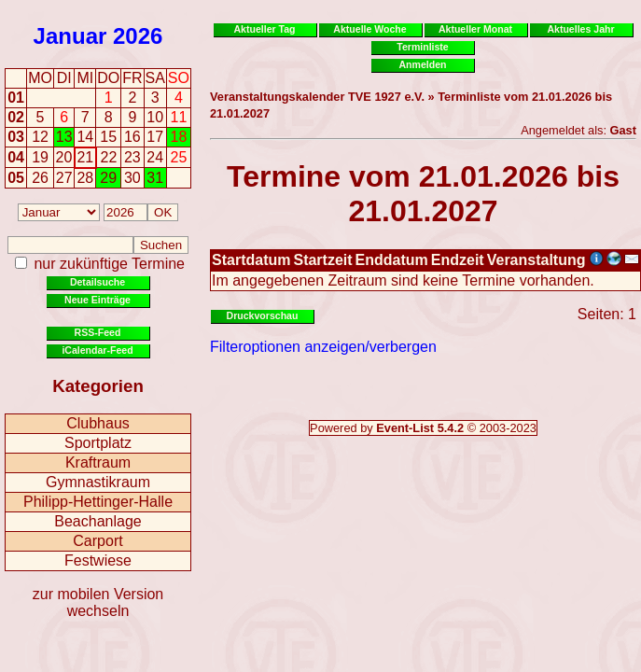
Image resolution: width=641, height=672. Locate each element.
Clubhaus (98, 423)
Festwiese (98, 560)
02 (16, 117)
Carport (98, 541)
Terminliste (422, 47)
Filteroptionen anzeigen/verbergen (323, 347)
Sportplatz (98, 443)
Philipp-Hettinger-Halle (98, 502)
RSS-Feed (98, 332)
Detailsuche (98, 282)
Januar (70, 36)
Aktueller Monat (475, 29)
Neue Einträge (98, 300)
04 (16, 157)
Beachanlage (98, 521)
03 (16, 137)
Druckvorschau (263, 315)
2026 (138, 36)
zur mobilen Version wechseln (98, 602)
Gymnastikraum (98, 482)
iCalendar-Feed (97, 350)
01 (16, 98)
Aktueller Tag (264, 29)
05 (16, 178)
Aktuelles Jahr (580, 29)
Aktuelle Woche (369, 29)
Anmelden (423, 64)
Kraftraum (98, 462)
